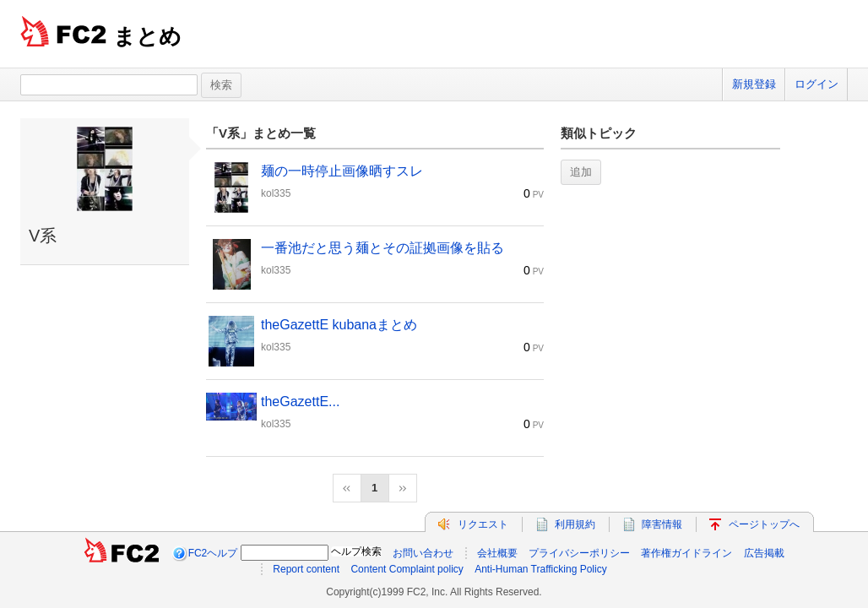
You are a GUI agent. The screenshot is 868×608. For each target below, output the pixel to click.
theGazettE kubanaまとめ (339, 325)
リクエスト (483, 524)
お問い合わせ (423, 553)
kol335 (276, 193)
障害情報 (662, 524)
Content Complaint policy (407, 569)
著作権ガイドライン (686, 553)
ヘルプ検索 (356, 551)
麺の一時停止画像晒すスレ (342, 171)
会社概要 (497, 553)
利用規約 (575, 524)
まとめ (147, 36)
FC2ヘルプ (213, 553)
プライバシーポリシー (579, 553)
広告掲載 (764, 553)
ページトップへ (764, 524)
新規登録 (754, 84)
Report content (306, 569)
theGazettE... (300, 402)
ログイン (816, 84)
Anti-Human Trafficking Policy (541, 569)
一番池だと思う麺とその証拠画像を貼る (382, 248)
